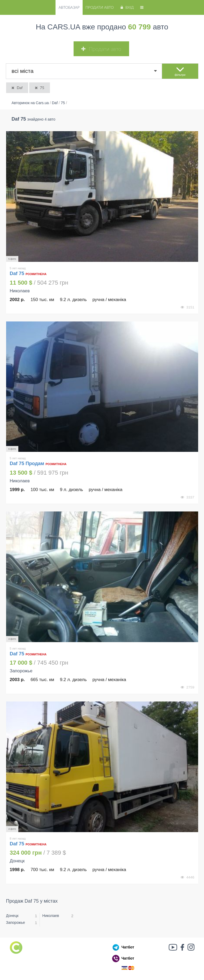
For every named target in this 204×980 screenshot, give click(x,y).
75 (39, 88)
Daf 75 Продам (28, 463)
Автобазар (69, 7)
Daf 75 (18, 273)
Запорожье (16, 922)
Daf (17, 88)
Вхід (127, 7)
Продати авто (100, 7)
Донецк (12, 916)
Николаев (51, 916)
